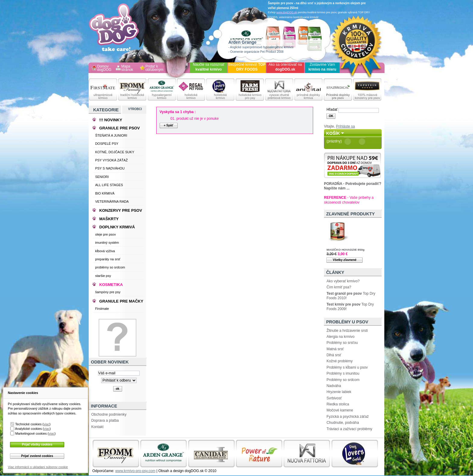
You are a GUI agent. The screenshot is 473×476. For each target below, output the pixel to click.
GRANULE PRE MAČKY (121, 301)
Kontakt (97, 427)
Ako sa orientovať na (285, 67)
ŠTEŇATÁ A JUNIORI (111, 135)
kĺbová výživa (105, 251)
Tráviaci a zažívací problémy (349, 429)
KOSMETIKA (111, 285)
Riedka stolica (338, 404)
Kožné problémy (340, 361)
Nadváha (334, 386)
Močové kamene (340, 410)
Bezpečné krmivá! (247, 67)
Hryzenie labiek (339, 392)
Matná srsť (335, 349)
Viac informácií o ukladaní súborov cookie (38, 467)
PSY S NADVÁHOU (110, 168)
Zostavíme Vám (322, 67)
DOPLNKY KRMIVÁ (117, 227)
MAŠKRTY (109, 219)
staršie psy (103, 276)
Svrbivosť (334, 398)
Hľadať (332, 109)
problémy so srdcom (110, 267)
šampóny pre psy (108, 292)
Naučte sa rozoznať (209, 67)
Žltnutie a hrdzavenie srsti (347, 331)
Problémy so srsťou (342, 343)
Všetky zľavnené (344, 260)
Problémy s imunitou (343, 373)
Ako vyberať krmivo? (343, 281)
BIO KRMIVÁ (105, 193)
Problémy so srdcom (343, 380)
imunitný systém (107, 243)
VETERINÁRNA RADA (112, 202)
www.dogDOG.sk (287, 12)
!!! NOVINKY (111, 120)
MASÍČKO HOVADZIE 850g (345, 250)
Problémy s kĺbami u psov (347, 367)
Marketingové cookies (31, 433)
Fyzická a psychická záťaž (348, 417)
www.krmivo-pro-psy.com (135, 471)
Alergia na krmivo (340, 337)
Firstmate (102, 309)
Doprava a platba (105, 420)
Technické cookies (28, 424)
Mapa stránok (127, 68)
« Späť (168, 125)
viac (46, 424)
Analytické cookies (29, 429)
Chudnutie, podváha (343, 423)
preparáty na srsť (108, 259)
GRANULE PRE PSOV (119, 128)
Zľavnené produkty (350, 214)
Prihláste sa (346, 126)
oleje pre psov (105, 234)
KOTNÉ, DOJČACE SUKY (115, 152)
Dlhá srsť (334, 355)
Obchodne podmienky (109, 414)
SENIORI (102, 177)
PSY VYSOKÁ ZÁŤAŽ (111, 160)
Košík (333, 133)
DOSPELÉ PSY (107, 144)
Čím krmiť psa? (339, 287)
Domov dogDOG (104, 68)
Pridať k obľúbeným (154, 68)
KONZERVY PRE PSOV (121, 210)
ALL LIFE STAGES (109, 185)
